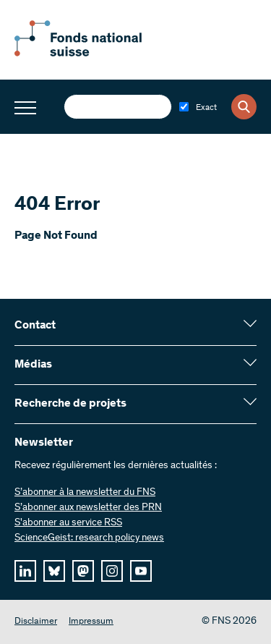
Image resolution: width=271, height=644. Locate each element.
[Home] (94, 54)
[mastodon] (83, 571)
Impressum (91, 622)
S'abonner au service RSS (68, 523)
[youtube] (141, 571)
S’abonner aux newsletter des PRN (88, 508)
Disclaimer (36, 622)
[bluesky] (54, 571)
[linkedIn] (25, 571)
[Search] (244, 107)
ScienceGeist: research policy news (89, 538)
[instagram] (112, 571)
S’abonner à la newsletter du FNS (85, 493)
